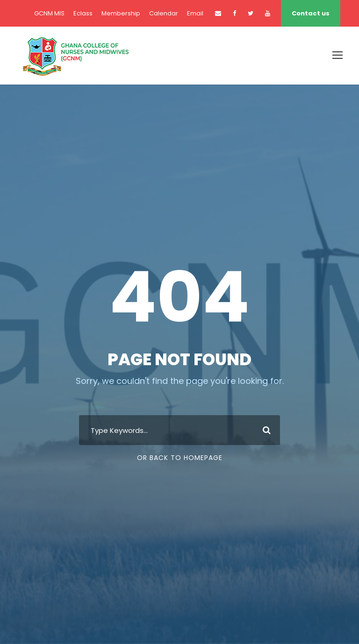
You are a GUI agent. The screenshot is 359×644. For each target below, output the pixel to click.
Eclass (83, 13)
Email (195, 13)
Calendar (164, 13)
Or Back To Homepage (180, 458)
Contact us (311, 13)
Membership (121, 13)
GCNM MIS (49, 13)
